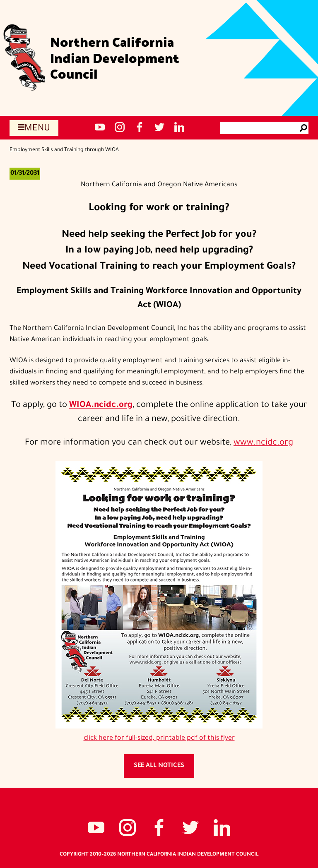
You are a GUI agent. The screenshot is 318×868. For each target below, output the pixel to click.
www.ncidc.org (263, 443)
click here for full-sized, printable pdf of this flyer (159, 738)
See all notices (159, 766)
